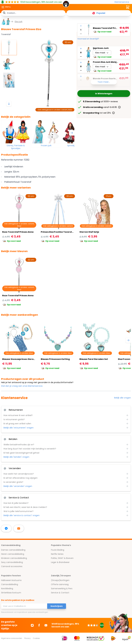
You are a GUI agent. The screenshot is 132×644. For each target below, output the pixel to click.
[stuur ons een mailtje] (19, 528)
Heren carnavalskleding (13, 554)
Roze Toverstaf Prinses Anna (18, 232)
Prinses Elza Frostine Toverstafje (59, 232)
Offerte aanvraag (60, 584)
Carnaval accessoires (12, 566)
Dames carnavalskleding (13, 550)
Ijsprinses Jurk (101, 48)
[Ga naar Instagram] (32, 625)
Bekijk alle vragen (123, 398)
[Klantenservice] (123, 2)
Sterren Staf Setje (89, 232)
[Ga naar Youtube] (46, 625)
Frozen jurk (46, 145)
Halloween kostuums (11, 580)
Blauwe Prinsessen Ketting (55, 359)
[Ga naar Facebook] (39, 625)
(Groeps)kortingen (60, 580)
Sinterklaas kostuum (11, 593)
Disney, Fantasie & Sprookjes (16, 147)
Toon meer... (104, 82)
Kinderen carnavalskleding (14, 558)
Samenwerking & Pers (62, 588)
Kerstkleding (7, 588)
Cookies (36, 638)
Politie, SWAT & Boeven (62, 558)
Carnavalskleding (10, 584)
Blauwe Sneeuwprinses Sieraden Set (22, 359)
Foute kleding (58, 550)
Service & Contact (60, 593)
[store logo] (66, 5)
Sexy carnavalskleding (12, 562)
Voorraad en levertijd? (88, 39)
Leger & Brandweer (60, 562)
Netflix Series (57, 554)
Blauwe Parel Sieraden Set (94, 359)
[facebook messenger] (6, 528)
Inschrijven (57, 606)
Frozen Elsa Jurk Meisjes (105, 62)
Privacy (27, 638)
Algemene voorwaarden (12, 638)
